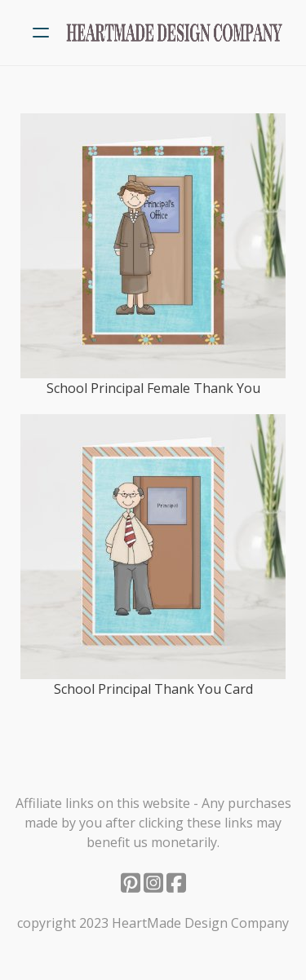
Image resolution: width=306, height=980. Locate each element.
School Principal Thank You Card (153, 689)
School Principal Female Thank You (153, 388)
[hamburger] (41, 33)
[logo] (174, 33)
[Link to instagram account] (153, 883)
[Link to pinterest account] (131, 883)
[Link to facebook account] (176, 883)
